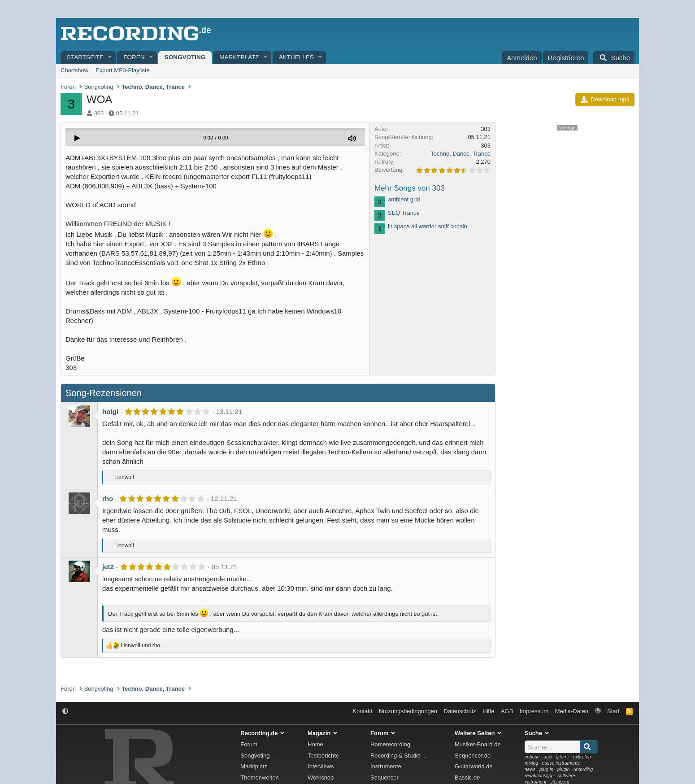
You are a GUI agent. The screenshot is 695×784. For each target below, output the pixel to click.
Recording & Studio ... (399, 756)
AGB (507, 711)
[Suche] (614, 57)
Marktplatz (239, 57)
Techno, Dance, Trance (460, 154)
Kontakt (362, 711)
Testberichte (323, 756)
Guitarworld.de (474, 766)
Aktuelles (296, 57)
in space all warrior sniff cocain (428, 226)
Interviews (321, 766)
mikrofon (582, 757)
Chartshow (74, 70)
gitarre (563, 757)
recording (583, 769)
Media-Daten (572, 711)
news (530, 769)
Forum (249, 744)
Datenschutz (460, 711)
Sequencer (384, 777)
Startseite (85, 57)
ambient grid (404, 199)
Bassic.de (467, 777)
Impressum (534, 711)
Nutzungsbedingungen (408, 711)
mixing (531, 763)
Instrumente (386, 766)
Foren (134, 57)
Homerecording (390, 744)
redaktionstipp (539, 776)
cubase (532, 757)
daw (548, 757)
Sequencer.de (473, 756)
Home (315, 744)
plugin (564, 769)
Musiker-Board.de (478, 744)
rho (108, 499)
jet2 (108, 567)
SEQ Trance (404, 213)
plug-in (546, 769)
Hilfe (488, 711)
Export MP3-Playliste (123, 70)
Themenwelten (259, 777)
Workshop (321, 777)
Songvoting (185, 57)
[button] (110, 58)
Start (613, 711)
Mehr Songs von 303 (410, 188)
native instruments (561, 763)
